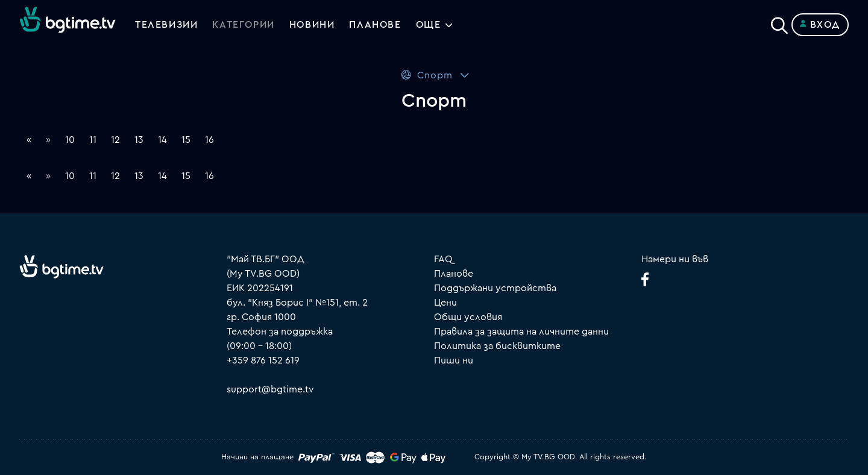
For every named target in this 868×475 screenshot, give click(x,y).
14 (162, 140)
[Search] (779, 22)
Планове (454, 274)
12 (115, 140)
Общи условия (468, 317)
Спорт (426, 75)
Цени (445, 303)
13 (139, 140)
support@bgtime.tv (270, 389)
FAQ (443, 259)
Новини (312, 25)
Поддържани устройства (495, 288)
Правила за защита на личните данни (521, 332)
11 (93, 140)
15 (186, 140)
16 (209, 140)
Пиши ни (454, 360)
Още (429, 25)
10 (70, 140)
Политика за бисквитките (497, 346)
